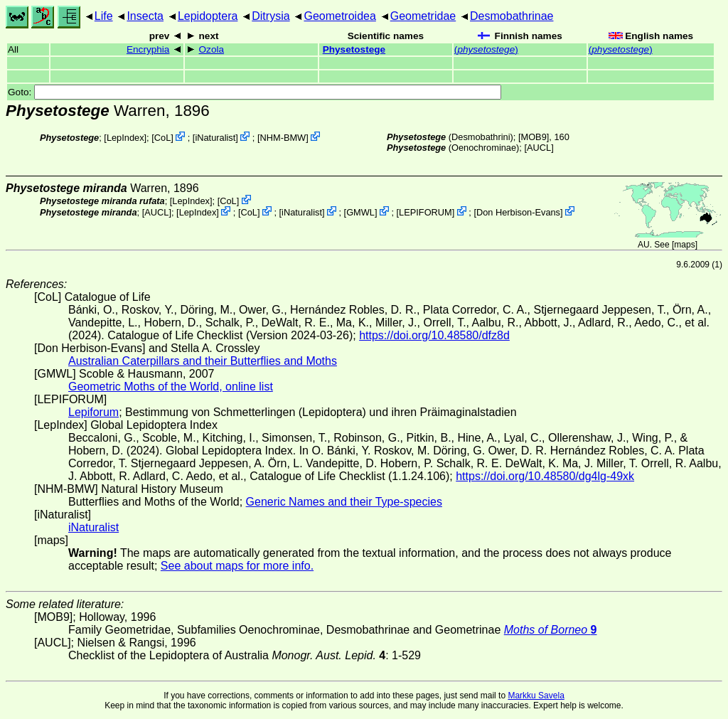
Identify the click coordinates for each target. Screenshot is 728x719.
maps (684, 245)
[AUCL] (539, 148)
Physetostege (354, 49)
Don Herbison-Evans (518, 212)
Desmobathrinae (512, 16)
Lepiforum (93, 412)
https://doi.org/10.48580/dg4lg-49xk (545, 476)
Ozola (212, 49)
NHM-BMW (283, 138)
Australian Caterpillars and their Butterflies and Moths (203, 361)
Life (104, 16)
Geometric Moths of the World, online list (171, 387)
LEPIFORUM (425, 212)
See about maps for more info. (237, 566)
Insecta (145, 16)
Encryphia (148, 49)
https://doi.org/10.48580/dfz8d (434, 335)
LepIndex (125, 138)
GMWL (360, 212)
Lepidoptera (208, 16)
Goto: (255, 92)
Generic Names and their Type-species (344, 502)
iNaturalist (215, 138)
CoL (162, 138)
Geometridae (423, 16)
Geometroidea (339, 16)
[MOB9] (534, 137)
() (486, 49)
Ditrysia (271, 16)
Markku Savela (536, 696)
